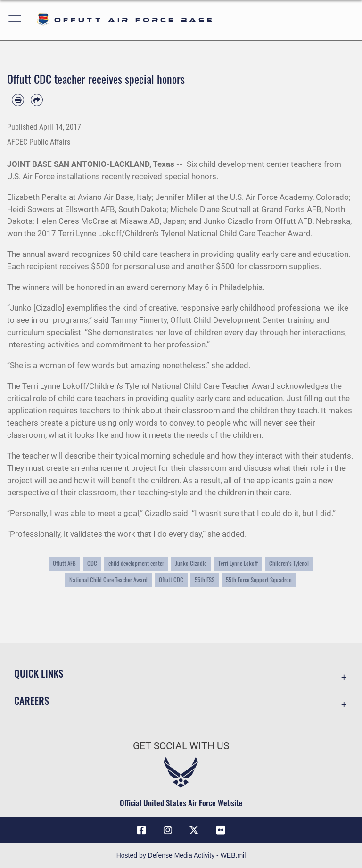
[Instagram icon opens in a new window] (168, 830)
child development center (136, 563)
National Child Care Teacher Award (108, 580)
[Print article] (18, 100)
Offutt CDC (171, 580)
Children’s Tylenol (289, 563)
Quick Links (39, 673)
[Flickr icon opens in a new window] (221, 830)
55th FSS (205, 580)
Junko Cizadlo (191, 563)
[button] (15, 20)
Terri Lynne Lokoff (238, 563)
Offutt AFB (64, 563)
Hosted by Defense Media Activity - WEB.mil (181, 856)
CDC (92, 563)
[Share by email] (37, 100)
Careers (32, 700)
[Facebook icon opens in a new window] (141, 830)
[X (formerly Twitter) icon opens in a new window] (194, 830)
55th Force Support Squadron (259, 580)
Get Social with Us (181, 746)
